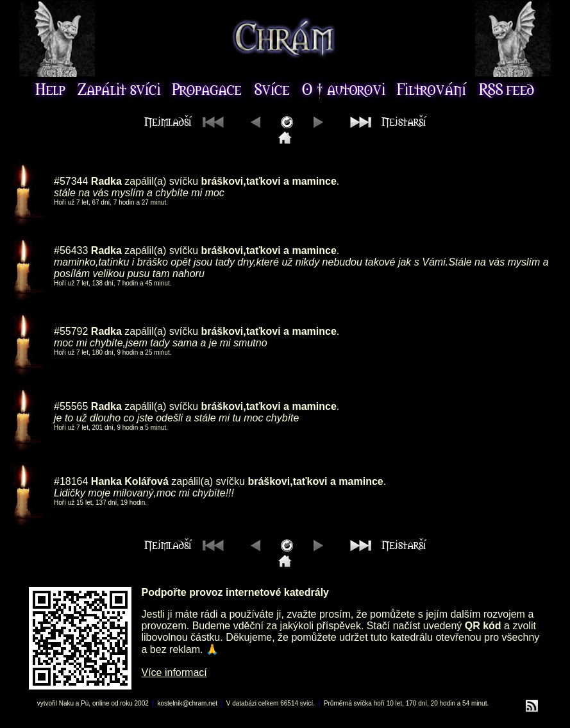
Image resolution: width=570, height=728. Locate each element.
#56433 (71, 250)
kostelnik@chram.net (187, 703)
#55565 (71, 406)
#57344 (71, 181)
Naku (66, 703)
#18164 (71, 481)
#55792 (71, 331)
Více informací (174, 673)
